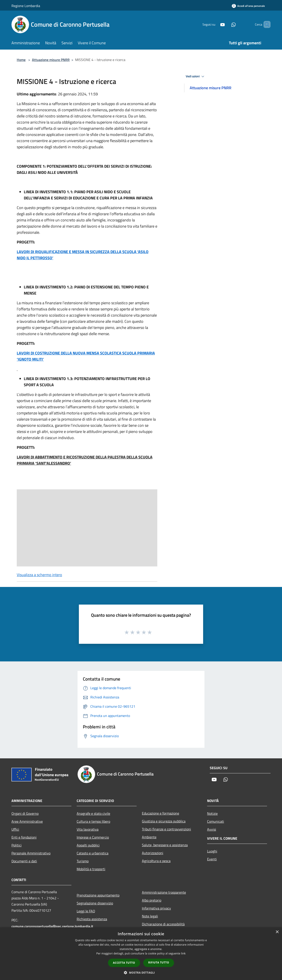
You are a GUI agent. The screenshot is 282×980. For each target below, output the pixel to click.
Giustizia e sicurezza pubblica (164, 821)
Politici (17, 845)
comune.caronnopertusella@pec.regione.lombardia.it (52, 926)
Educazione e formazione (160, 813)
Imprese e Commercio (93, 837)
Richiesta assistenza (92, 919)
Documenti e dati (24, 861)
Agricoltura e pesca (156, 861)
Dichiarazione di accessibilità (163, 924)
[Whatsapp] (226, 24)
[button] (141, 973)
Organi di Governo (25, 813)
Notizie (212, 813)
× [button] (277, 932)
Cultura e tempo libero (93, 821)
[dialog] (141, 954)
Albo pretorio (152, 900)
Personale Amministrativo (31, 853)
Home (21, 60)
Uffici (15, 829)
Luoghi (212, 851)
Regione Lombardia (26, 6)
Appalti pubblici (88, 845)
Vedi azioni (196, 76)
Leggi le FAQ (86, 911)
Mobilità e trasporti (91, 869)
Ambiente (149, 837)
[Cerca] (265, 24)
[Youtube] (215, 24)
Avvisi (212, 829)
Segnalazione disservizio (95, 903)
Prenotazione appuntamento (98, 895)
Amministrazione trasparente (164, 892)
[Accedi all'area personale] (248, 6)
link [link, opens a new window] (183, 953)
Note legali (150, 916)
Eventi (212, 859)
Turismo (83, 861)
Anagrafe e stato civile (93, 813)
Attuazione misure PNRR (51, 60)
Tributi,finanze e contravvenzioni (166, 829)
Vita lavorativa (88, 829)
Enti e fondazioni (24, 837)
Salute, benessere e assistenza (165, 845)
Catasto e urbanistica (93, 853)
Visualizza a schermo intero (39, 575)
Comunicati (216, 821)
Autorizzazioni (153, 853)
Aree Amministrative (27, 821)
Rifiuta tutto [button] (159, 962)
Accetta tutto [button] (124, 963)
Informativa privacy (156, 908)
